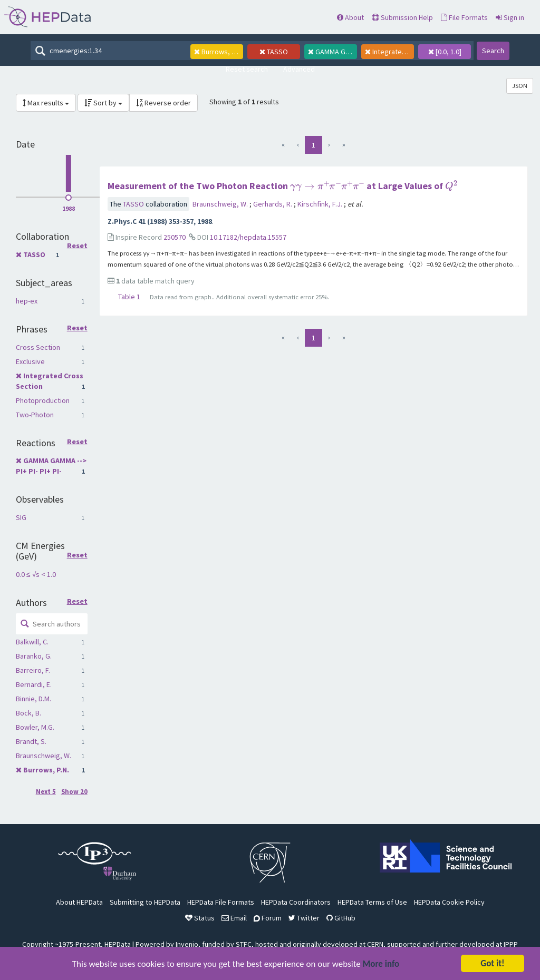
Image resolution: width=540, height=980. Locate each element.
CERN (375, 944)
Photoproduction (43, 400)
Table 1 (129, 297)
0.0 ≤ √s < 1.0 (36, 574)
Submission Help (402, 17)
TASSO (34, 254)
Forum (268, 918)
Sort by (103, 103)
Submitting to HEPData (145, 902)
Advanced (299, 69)
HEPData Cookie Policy (449, 902)
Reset (77, 246)
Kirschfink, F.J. (321, 204)
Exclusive (30, 361)
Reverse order (163, 103)
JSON (520, 86)
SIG (21, 517)
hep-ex (27, 301)
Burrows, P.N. (46, 770)
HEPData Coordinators (296, 902)
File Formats (464, 17)
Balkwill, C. (32, 642)
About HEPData (79, 902)
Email (234, 918)
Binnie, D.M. (33, 699)
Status (200, 918)
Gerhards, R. (273, 204)
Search (493, 51)
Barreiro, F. (33, 670)
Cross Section (38, 347)
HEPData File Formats (221, 902)
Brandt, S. (31, 741)
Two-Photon (35, 415)
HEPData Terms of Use (372, 902)
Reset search (247, 69)
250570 (175, 237)
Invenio (187, 944)
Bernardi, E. (34, 684)
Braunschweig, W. (44, 756)
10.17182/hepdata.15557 (248, 237)
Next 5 (46, 792)
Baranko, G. (34, 656)
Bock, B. (28, 713)
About (350, 17)
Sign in (510, 17)
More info (381, 966)
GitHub (341, 918)
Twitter (304, 918)
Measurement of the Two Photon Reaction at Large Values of (282, 186)
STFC (244, 944)
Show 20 (74, 792)
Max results (46, 103)
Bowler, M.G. (35, 727)
